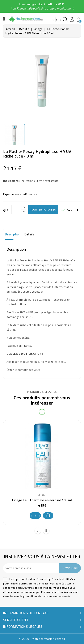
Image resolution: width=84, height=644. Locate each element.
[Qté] (16, 209)
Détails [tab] (29, 234)
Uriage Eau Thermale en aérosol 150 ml (42, 500)
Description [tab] (13, 234)
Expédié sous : (13, 194)
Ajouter (48, 515)
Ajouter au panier (43, 209)
